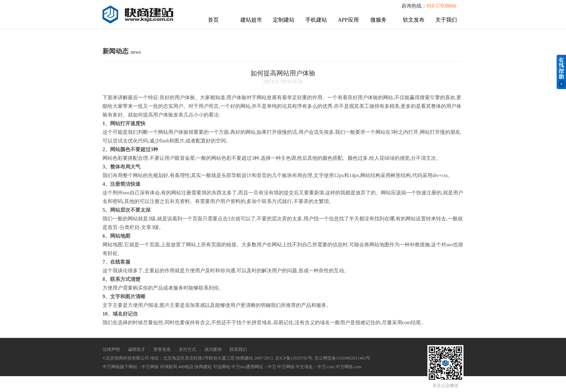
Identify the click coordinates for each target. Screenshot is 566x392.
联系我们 (238, 349)
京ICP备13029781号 (294, 358)
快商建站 (203, 367)
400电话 (186, 367)
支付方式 (187, 349)
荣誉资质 (162, 349)
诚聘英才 (136, 349)
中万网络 (150, 367)
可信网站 (222, 367)
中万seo (239, 367)
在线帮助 (561, 72)
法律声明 (111, 349)
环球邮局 (169, 367)
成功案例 (213, 349)
